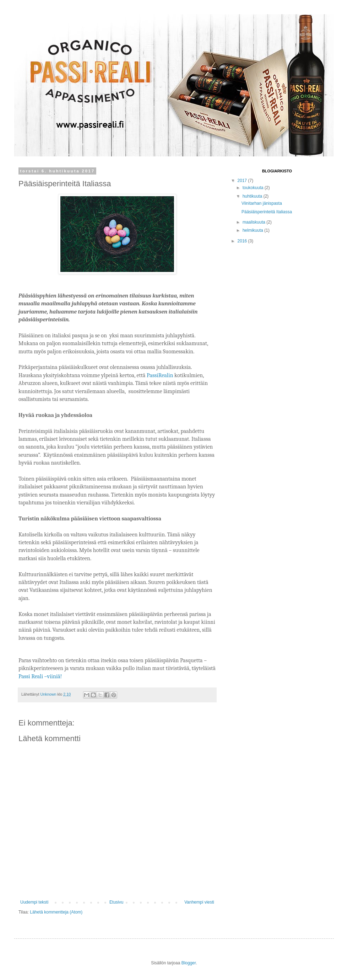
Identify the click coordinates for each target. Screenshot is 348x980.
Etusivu (116, 902)
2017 (243, 181)
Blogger (189, 963)
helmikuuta (253, 230)
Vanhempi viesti (199, 902)
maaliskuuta (254, 222)
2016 (243, 241)
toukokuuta (254, 188)
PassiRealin (160, 375)
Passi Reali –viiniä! (40, 676)
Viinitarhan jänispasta (262, 203)
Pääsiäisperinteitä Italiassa (267, 212)
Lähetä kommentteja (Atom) (56, 912)
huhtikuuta (253, 196)
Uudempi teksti (34, 902)
